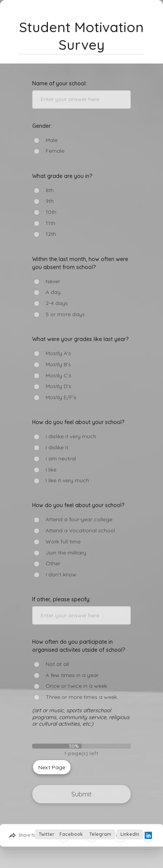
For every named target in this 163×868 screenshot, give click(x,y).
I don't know (61, 575)
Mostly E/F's (61, 397)
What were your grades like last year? (80, 339)
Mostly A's (58, 353)
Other (53, 564)
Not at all (57, 664)
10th (51, 212)
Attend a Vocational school (80, 531)
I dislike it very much (71, 436)
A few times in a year (72, 675)
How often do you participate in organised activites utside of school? (79, 646)
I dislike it (57, 448)
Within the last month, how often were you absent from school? (80, 263)
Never (53, 281)
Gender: (42, 126)
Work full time (63, 542)
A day (53, 292)
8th (50, 190)
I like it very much (67, 480)
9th (50, 201)
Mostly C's (58, 376)
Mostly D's (58, 386)
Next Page (52, 767)
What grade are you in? (62, 176)
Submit (81, 794)
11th (50, 223)
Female (55, 151)
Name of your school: (59, 83)
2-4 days (57, 303)
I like (51, 470)
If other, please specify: (61, 599)
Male (52, 140)
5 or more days (65, 314)
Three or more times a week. (82, 697)
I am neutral (61, 459)
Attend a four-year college (79, 520)
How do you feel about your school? (78, 422)
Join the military (66, 553)
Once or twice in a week (76, 686)
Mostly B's (58, 365)
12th (51, 234)
